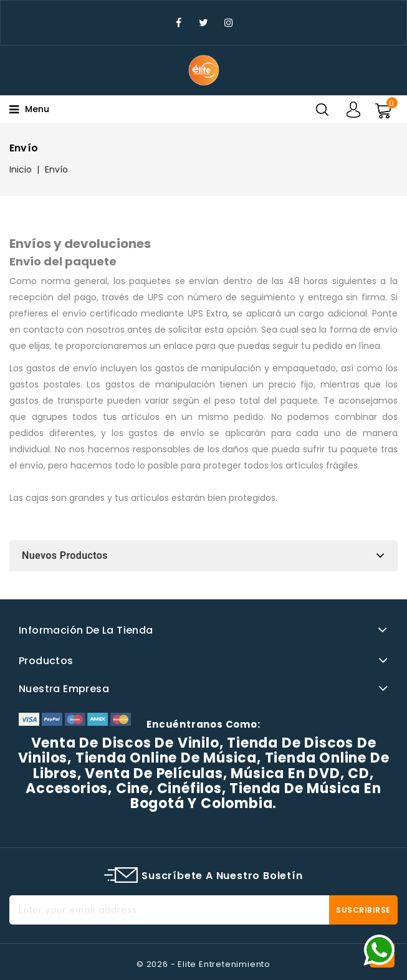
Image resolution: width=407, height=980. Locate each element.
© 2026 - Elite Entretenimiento (203, 964)
